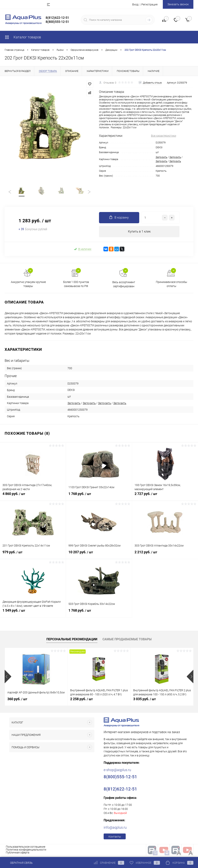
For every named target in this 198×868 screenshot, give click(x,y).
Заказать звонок (178, 4)
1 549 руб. (33, 614)
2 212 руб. (165, 556)
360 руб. (17, 700)
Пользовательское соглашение (26, 848)
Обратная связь (19, 863)
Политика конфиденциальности (26, 851)
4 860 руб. (33, 497)
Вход (135, 4)
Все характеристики (164, 136)
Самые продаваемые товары (127, 641)
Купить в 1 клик (139, 233)
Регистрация (149, 4)
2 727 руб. (165, 497)
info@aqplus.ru (115, 829)
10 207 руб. (99, 556)
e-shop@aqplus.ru (117, 771)
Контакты (115, 838)
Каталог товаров (23, 37)
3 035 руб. (145, 700)
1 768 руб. (99, 497)
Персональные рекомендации (72, 641)
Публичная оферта (18, 854)
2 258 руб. (82, 700)
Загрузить (161, 157)
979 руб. (33, 556)
